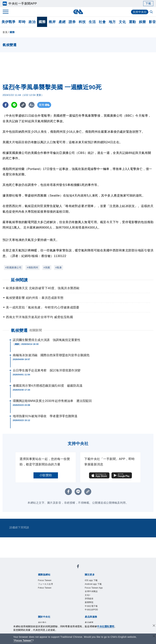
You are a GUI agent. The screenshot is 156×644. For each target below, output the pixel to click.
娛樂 (142, 22)
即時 (22, 22)
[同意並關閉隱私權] (154, 626)
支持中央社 (140, 12)
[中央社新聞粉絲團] (78, 567)
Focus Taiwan (45, 580)
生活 (92, 22)
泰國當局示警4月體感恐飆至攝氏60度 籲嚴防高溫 (48, 386)
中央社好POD (91, 610)
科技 (82, 22)
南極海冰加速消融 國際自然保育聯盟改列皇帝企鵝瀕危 (51, 355)
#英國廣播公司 (13, 267)
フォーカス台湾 (46, 584)
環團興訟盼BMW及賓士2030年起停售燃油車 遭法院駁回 (52, 401)
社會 (102, 22)
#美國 (47, 267)
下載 (148, 3)
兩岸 (52, 22)
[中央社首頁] (78, 12)
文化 (122, 22)
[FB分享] (6, 105)
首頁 (5, 32)
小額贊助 (46, 475)
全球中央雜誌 (91, 591)
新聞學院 (89, 602)
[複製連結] (23, 105)
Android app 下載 (93, 584)
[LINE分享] (14, 105)
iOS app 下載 (91, 580)
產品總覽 (89, 622)
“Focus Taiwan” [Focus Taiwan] (23, 640)
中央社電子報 (91, 606)
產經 (62, 22)
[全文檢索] (152, 12)
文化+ (88, 595)
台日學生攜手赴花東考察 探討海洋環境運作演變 (47, 370)
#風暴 (59, 267)
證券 (72, 22)
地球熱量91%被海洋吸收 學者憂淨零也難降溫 (45, 416)
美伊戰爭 (8, 22)
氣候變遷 (19, 330)
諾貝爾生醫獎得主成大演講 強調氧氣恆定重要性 (47, 340)
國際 (42, 22)
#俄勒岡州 (32, 267)
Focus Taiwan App (94, 588)
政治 (32, 22)
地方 (112, 22)
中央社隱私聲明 (106, 626)
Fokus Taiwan (45, 588)
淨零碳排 (89, 599)
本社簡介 (42, 622)
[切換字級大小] (32, 105)
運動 (132, 22)
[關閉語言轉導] (154, 636)
